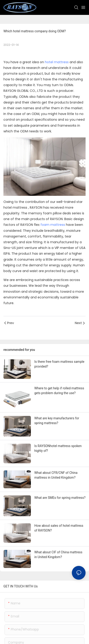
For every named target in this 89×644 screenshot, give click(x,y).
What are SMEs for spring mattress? (60, 498)
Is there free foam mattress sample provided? (59, 364)
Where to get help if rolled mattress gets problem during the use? (59, 391)
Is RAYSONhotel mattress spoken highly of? (58, 448)
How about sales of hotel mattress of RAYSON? (59, 528)
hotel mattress (57, 62)
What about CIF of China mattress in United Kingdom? (58, 555)
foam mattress (53, 225)
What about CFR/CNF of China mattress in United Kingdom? (56, 475)
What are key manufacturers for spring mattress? (57, 421)
